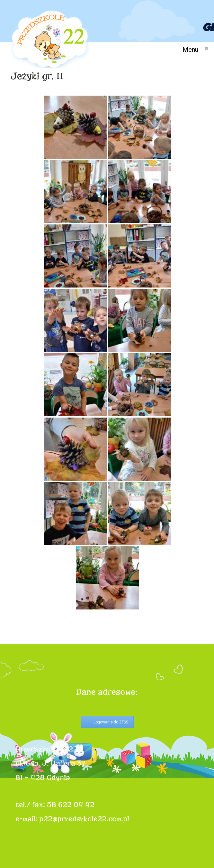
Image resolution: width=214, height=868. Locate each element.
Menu (193, 49)
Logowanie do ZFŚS (111, 722)
